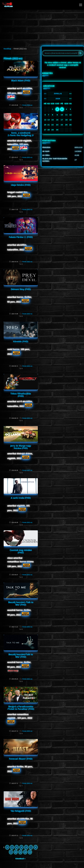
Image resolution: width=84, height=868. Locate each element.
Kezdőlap (7, 49)
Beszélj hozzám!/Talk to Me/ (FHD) (21, 656)
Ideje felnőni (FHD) (21, 185)
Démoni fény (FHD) (21, 289)
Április (58, 94)
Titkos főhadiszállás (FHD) (21, 395)
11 (20, 852)
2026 (58, 99)
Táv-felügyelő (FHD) (21, 811)
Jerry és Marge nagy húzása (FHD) (21, 447)
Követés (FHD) (21, 341)
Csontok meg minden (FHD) (21, 551)
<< (45, 94)
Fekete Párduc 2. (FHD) (21, 237)
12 (25, 852)
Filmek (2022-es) (27, 105)
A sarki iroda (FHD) (21, 498)
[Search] (80, 53)
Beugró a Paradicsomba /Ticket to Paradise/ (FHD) (21, 708)
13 (30, 852)
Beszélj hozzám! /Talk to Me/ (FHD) (21, 603)
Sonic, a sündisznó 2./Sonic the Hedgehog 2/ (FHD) (21, 135)
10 (16, 852)
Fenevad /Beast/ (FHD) (21, 759)
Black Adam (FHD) (21, 81)
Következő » (20, 859)
